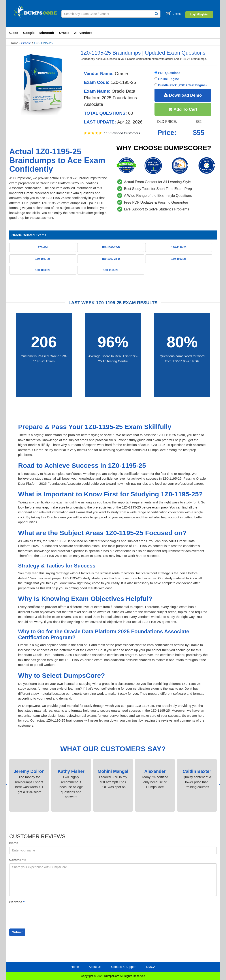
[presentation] (219, 784)
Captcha (17, 902)
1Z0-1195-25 (43, 43)
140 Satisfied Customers (122, 133)
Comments (18, 860)
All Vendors (83, 33)
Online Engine (167, 79)
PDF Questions (167, 73)
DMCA (151, 967)
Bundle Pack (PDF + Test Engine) (181, 85)
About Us (95, 967)
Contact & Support (124, 967)
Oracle (64, 33)
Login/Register (199, 15)
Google (29, 33)
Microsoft (47, 33)
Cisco (14, 33)
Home (14, 43)
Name (14, 843)
